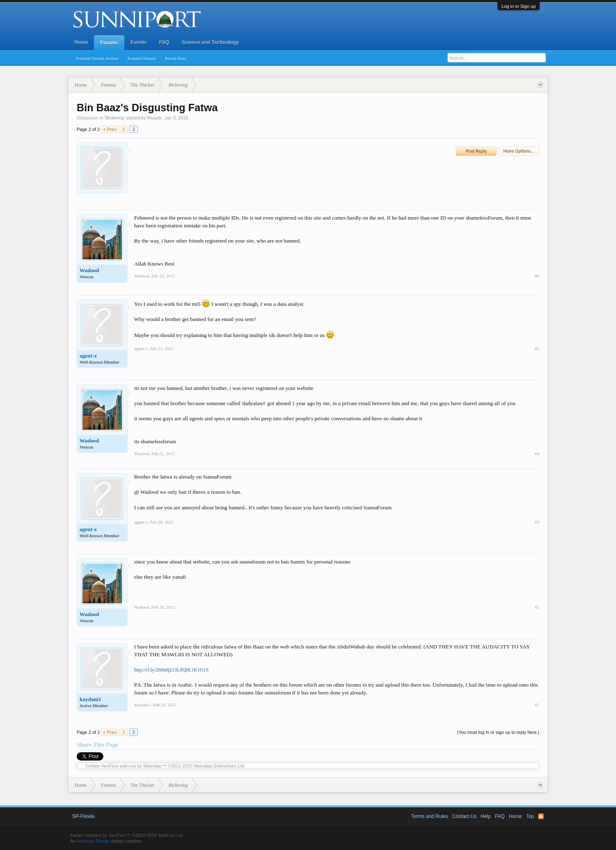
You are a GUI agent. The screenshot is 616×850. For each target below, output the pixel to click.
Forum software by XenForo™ (127, 835)
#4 (537, 454)
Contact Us (464, 816)
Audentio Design (93, 841)
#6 (537, 276)
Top (530, 816)
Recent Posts (175, 58)
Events (138, 42)
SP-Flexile (83, 816)
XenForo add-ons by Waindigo (132, 766)
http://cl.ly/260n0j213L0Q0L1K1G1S (171, 670)
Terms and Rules (430, 816)
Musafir (155, 118)
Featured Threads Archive (97, 58)
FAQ (164, 42)
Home (81, 42)
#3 (537, 522)
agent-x (88, 356)
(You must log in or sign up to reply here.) (498, 732)
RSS (541, 816)
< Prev (110, 129)
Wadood (89, 270)
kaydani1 (90, 699)
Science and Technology (210, 42)
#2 (537, 607)
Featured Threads (142, 58)
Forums (109, 43)
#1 (537, 705)
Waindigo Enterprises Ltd (219, 766)
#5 (537, 348)
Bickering (115, 118)
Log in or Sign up (519, 6)
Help (486, 816)
